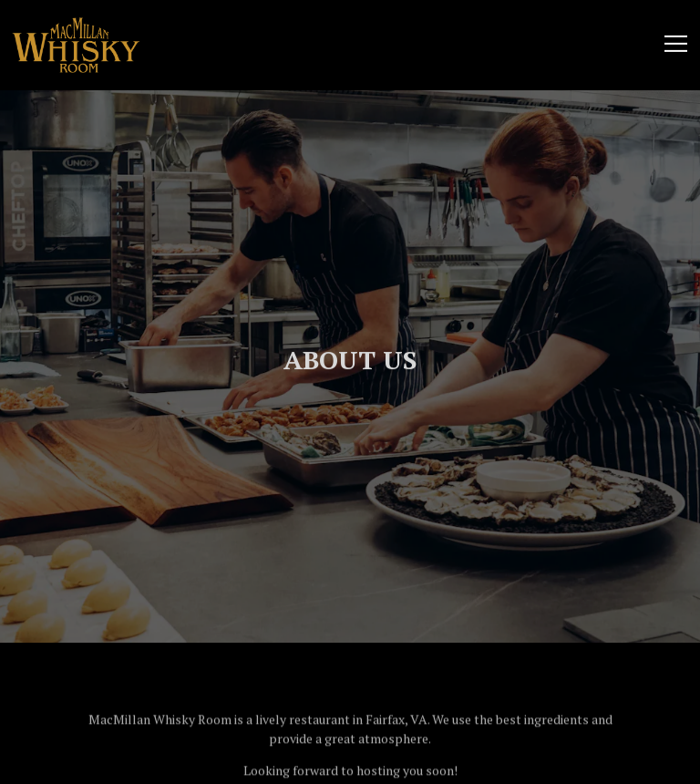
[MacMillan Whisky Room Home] (76, 44)
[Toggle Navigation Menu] (676, 44)
